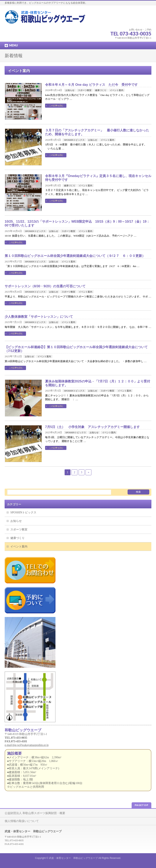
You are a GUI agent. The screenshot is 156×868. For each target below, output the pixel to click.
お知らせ (70, 90)
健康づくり (101, 90)
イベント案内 (117, 90)
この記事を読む (56, 106)
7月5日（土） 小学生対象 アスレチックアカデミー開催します (92, 427)
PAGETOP (141, 805)
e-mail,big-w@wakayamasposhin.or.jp (27, 745)
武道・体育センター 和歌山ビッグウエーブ (73, 858)
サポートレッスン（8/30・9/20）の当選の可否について (45, 286)
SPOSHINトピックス (74, 140)
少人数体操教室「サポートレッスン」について (39, 317)
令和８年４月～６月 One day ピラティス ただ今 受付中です (91, 85)
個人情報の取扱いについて (22, 821)
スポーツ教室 (85, 90)
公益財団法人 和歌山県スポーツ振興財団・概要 (35, 813)
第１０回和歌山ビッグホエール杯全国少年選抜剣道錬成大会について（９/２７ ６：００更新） (75, 256)
